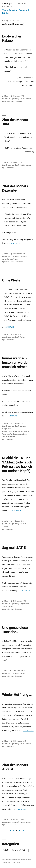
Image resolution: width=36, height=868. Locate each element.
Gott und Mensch (25, 99)
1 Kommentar (9, 439)
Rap (11, 434)
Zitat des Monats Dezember (15, 188)
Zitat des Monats (25, 165)
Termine (13, 10)
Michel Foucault (23, 431)
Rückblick (23, 524)
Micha (6, 96)
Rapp (15, 434)
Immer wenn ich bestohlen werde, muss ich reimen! (15, 363)
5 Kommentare (9, 340)
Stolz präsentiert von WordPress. (20, 860)
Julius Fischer (13, 431)
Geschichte (24, 10)
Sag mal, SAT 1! (14, 548)
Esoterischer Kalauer (12, 38)
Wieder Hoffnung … (17, 695)
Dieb (6, 431)
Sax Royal (7, 4)
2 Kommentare (9, 747)
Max (6, 671)
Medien (22, 337)
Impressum (16, 862)
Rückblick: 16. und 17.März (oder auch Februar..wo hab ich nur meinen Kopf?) (17, 464)
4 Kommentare (9, 168)
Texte (9, 429)
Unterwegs (6, 526)
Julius (6, 423)
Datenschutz (6, 862)
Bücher (6, 13)
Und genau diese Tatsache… (15, 630)
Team (5, 10)
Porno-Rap (6, 434)
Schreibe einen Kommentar (13, 101)
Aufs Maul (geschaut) (12, 99)
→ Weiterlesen (14, 243)
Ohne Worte (11, 280)
